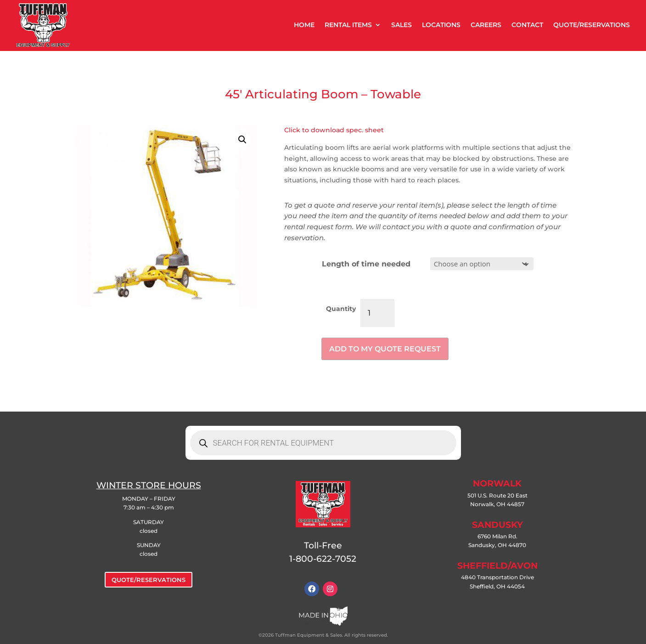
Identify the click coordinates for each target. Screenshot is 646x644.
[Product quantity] (377, 313)
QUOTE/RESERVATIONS (592, 25)
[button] (242, 140)
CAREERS (486, 25)
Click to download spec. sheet (334, 130)
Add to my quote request (385, 349)
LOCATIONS (441, 25)
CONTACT (527, 25)
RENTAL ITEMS (348, 25)
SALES (402, 25)
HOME (304, 25)
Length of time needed (366, 264)
